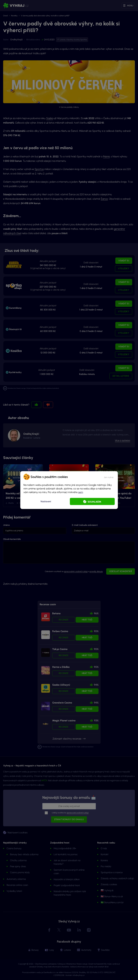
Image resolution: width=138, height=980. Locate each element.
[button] (109, 477)
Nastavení (46, 501)
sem (81, 492)
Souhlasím (94, 502)
